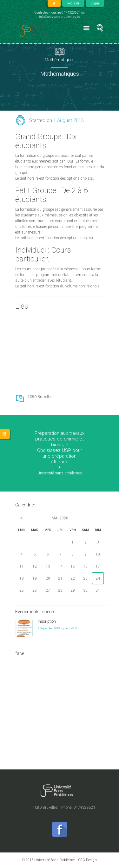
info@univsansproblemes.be (60, 17)
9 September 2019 (49, 628)
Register (73, 3)
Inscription (47, 621)
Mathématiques (60, 60)
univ (67, 628)
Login (95, 3)
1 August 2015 (68, 120)
